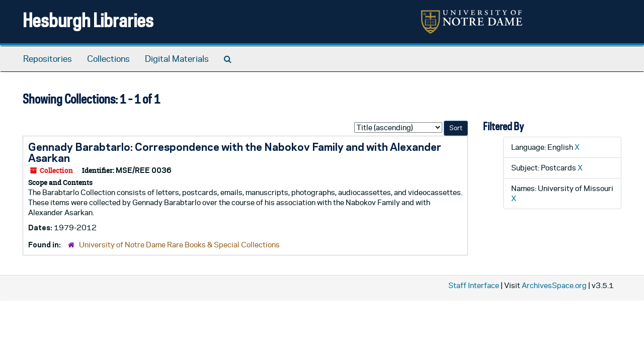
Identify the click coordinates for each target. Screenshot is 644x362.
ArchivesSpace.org (554, 285)
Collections (108, 59)
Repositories (48, 59)
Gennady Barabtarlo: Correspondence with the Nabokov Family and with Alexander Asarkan (235, 152)
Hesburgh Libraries (88, 20)
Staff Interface (474, 285)
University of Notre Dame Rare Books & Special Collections (179, 245)
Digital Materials (177, 59)
